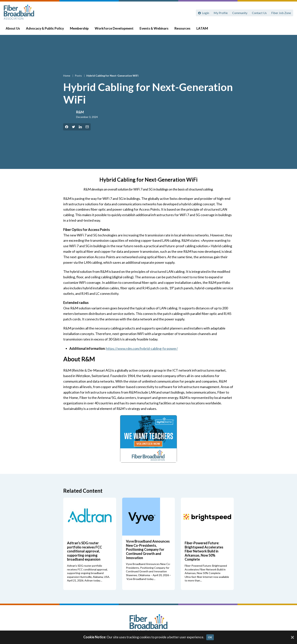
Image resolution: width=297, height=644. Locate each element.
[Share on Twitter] (73, 127)
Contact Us (259, 13)
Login (206, 13)
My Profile (221, 13)
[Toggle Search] (289, 29)
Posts (79, 76)
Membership (80, 29)
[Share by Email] (87, 127)
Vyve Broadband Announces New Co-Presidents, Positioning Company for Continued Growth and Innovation (148, 549)
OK (210, 637)
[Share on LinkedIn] (80, 127)
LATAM (203, 29)
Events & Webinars (155, 29)
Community (240, 13)
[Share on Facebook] (67, 127)
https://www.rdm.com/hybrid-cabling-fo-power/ (142, 348)
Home (67, 76)
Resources (183, 29)
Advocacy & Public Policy (46, 29)
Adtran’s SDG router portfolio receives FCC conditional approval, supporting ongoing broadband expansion (84, 551)
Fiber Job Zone (281, 13)
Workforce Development (115, 29)
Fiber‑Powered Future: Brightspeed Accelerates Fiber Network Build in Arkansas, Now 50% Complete (204, 551)
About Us (14, 29)
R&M (80, 112)
